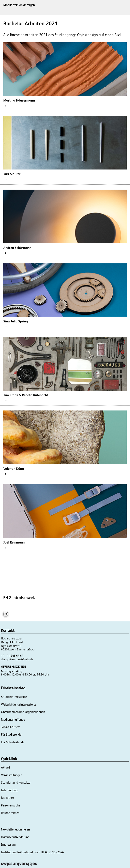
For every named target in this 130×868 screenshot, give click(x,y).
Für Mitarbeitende (13, 742)
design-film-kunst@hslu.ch (17, 659)
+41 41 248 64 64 (12, 656)
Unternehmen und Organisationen (23, 712)
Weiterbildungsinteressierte (19, 704)
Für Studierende (11, 734)
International (10, 790)
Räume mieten (10, 813)
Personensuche (11, 805)
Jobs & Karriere (11, 727)
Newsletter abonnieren (15, 829)
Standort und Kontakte (16, 783)
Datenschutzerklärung (15, 837)
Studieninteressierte (14, 697)
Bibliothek (8, 798)
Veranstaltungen (12, 775)
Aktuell (5, 767)
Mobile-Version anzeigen (19, 5)
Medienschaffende (13, 720)
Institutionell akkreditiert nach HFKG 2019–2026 (32, 852)
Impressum (8, 844)
